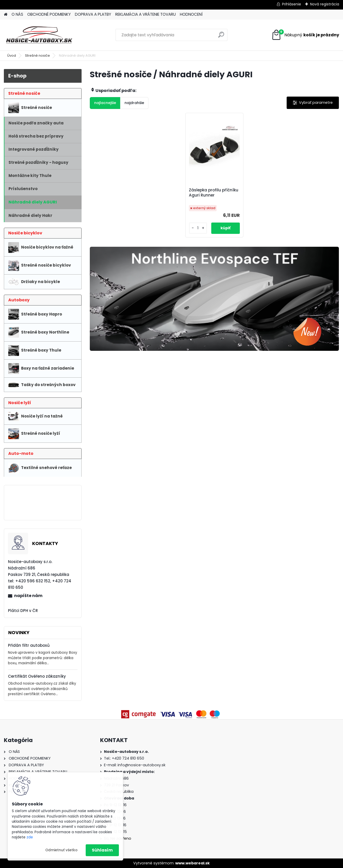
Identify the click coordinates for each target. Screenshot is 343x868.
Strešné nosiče (37, 56)
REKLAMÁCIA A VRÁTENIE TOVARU (146, 14)
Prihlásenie (292, 4)
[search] (221, 37)
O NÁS (17, 14)
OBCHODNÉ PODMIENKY (49, 14)
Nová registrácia (325, 4)
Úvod (12, 56)
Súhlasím (102, 850)
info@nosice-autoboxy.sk (142, 765)
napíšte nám (28, 596)
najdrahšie (134, 103)
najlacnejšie (105, 103)
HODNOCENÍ (191, 14)
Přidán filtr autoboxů (29, 645)
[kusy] (198, 228)
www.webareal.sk (192, 863)
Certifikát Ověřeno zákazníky (37, 676)
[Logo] (39, 35)
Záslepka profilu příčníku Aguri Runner (214, 193)
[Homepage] (6, 15)
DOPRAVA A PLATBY (93, 14)
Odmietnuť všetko (61, 850)
